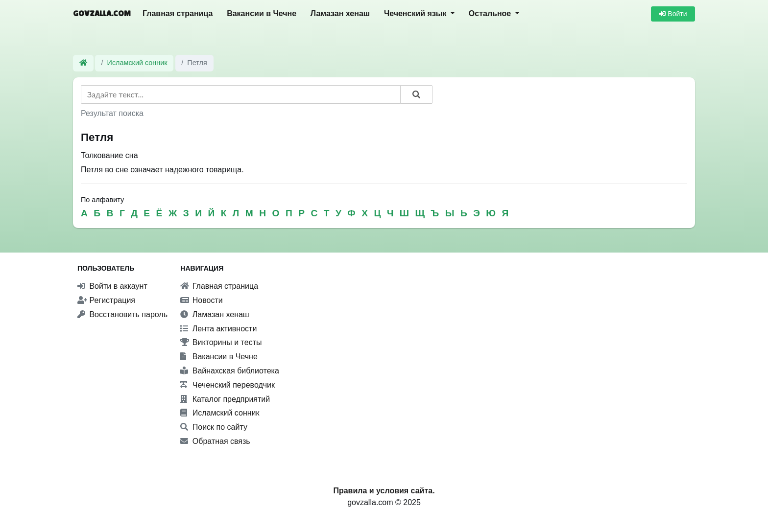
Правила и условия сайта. (384, 491)
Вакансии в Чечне (262, 13)
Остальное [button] (491, 13)
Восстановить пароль (122, 314)
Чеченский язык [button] (416, 13)
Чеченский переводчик (228, 385)
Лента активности (218, 329)
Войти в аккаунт (112, 286)
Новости (201, 300)
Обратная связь (215, 441)
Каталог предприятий (225, 399)
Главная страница (178, 13)
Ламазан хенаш (340, 13)
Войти (673, 14)
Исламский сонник (137, 63)
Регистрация (106, 300)
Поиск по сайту (214, 427)
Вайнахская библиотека (230, 371)
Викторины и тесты (221, 342)
